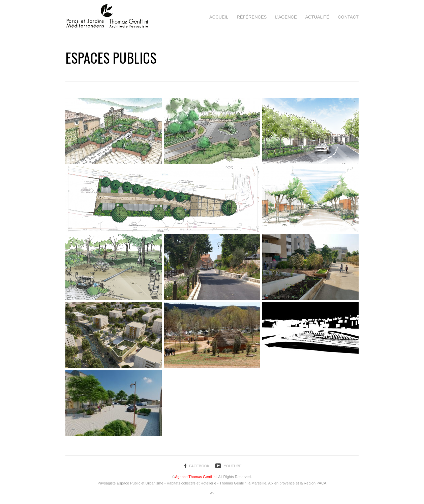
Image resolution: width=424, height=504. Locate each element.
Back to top (212, 494)
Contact (348, 17)
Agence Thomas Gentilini (196, 477)
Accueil (219, 17)
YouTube (233, 466)
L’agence (286, 17)
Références (252, 17)
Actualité (317, 17)
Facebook (199, 466)
